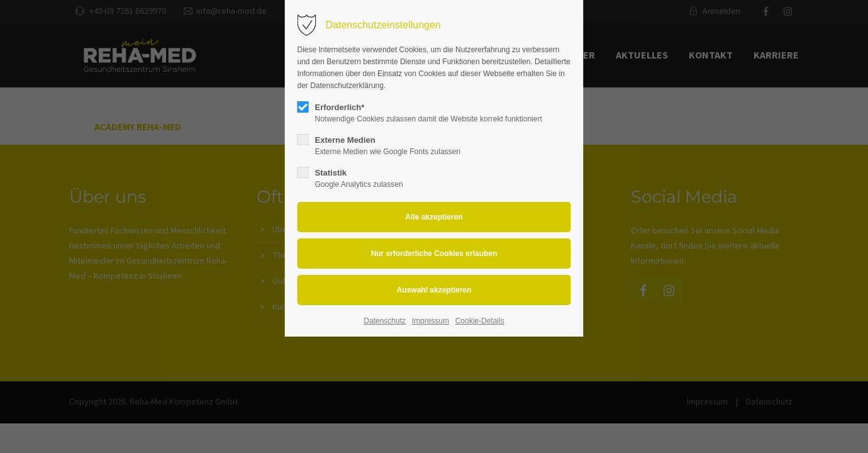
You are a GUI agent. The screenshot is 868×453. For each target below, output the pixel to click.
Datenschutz (385, 321)
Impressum (431, 321)
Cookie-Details (480, 321)
